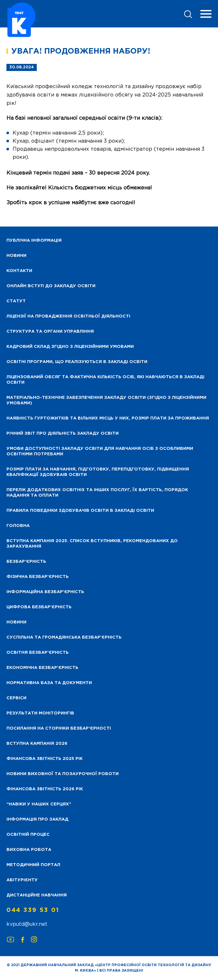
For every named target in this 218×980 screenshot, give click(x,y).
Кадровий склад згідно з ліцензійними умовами (70, 347)
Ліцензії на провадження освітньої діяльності (68, 316)
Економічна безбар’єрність (42, 668)
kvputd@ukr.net (27, 924)
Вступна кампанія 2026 (37, 744)
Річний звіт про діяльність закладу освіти (63, 434)
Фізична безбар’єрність (38, 577)
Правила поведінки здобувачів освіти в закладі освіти (80, 511)
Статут (16, 301)
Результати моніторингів (40, 713)
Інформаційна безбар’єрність (45, 592)
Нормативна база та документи (49, 683)
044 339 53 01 (33, 910)
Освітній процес (28, 835)
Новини (16, 622)
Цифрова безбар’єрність (39, 607)
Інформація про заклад (37, 819)
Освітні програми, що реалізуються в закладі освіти (77, 362)
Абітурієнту (22, 880)
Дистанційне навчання (37, 895)
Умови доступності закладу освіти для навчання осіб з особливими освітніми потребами (100, 451)
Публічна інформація (34, 241)
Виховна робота (29, 850)
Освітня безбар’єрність (38, 653)
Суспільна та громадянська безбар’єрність (64, 637)
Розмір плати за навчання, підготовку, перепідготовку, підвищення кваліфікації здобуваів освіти (98, 472)
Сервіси (16, 698)
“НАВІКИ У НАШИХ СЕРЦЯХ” (39, 804)
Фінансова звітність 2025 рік (45, 759)
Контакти (19, 271)
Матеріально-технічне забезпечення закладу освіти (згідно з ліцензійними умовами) (106, 400)
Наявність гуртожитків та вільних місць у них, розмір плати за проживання (108, 418)
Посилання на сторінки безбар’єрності (59, 728)
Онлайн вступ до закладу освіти (51, 286)
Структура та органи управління (50, 332)
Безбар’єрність (26, 562)
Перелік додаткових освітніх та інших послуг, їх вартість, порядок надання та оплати (97, 493)
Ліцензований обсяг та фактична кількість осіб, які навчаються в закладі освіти (105, 380)
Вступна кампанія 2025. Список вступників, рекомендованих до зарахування (92, 544)
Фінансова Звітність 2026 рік (45, 789)
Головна (18, 526)
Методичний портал (33, 865)
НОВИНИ (16, 256)
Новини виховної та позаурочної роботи (63, 774)
